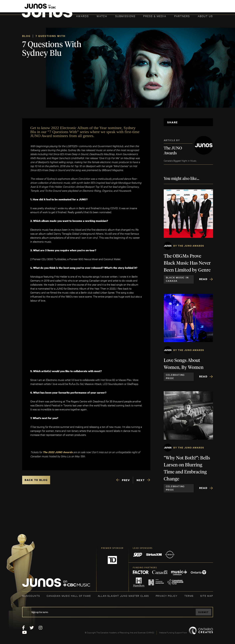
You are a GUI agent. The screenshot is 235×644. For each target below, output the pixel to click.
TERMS (189, 596)
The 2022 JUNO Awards (58, 452)
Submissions (125, 16)
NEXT (141, 480)
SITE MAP (207, 596)
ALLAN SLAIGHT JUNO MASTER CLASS (123, 596)
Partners (182, 16)
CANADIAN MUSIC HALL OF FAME (69, 596)
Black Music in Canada (177, 279)
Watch (102, 16)
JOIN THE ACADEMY (166, 8)
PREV (126, 480)
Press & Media (155, 16)
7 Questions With (50, 36)
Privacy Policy (167, 596)
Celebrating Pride (175, 376)
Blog (26, 36)
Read (203, 279)
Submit (203, 612)
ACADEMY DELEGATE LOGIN (197, 8)
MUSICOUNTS (31, 596)
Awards (82, 16)
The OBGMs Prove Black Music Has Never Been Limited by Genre (187, 263)
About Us (205, 16)
